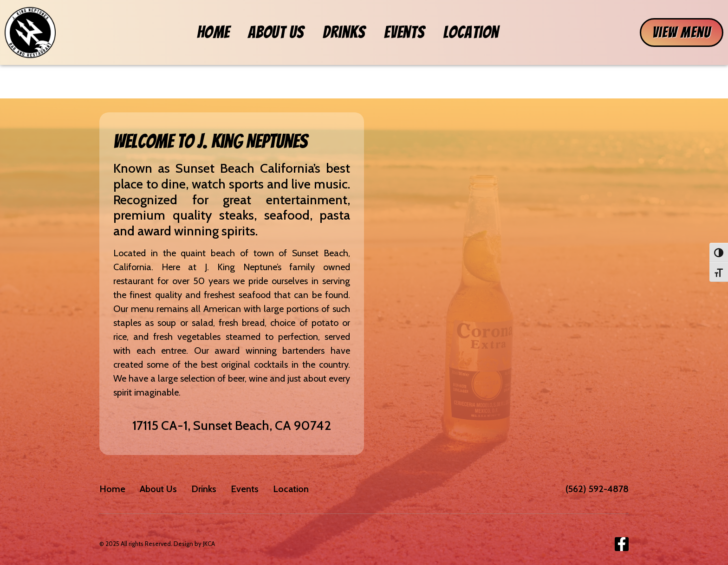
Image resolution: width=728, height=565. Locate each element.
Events (404, 32)
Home (213, 32)
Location (471, 32)
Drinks (344, 32)
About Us (276, 32)
